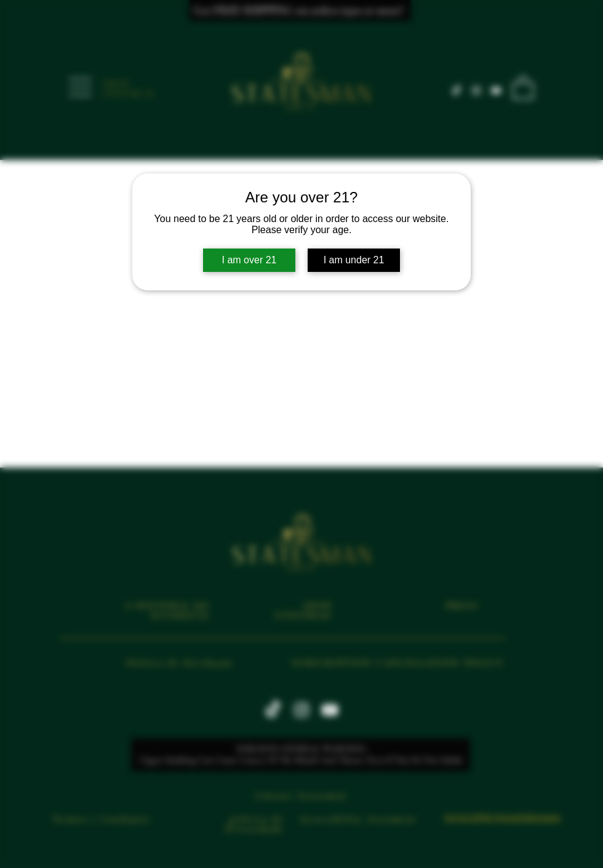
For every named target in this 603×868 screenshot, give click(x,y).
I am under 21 (354, 260)
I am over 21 (250, 260)
